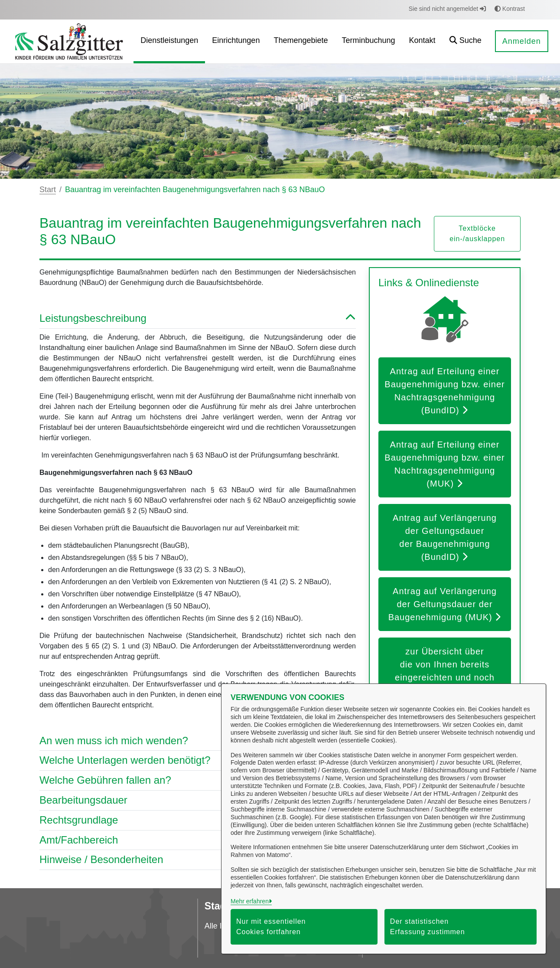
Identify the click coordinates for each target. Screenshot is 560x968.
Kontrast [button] (510, 9)
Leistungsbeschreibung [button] (198, 319)
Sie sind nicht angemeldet (447, 9)
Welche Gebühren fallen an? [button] (198, 780)
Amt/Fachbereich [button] (198, 840)
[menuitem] (169, 41)
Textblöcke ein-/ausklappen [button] (477, 234)
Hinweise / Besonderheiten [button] (198, 860)
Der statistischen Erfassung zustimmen (428, 927)
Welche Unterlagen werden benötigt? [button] (198, 760)
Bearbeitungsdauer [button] (198, 800)
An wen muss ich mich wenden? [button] (198, 741)
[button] (466, 41)
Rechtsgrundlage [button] (198, 820)
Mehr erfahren (250, 901)
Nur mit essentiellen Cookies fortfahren (271, 927)
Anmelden (522, 41)
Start (48, 190)
